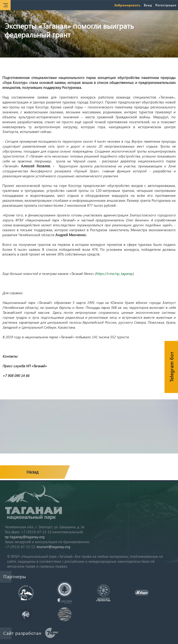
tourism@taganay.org (53, 547)
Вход (148, 5)
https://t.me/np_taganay (114, 273)
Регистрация (166, 5)
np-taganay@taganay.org (25, 537)
